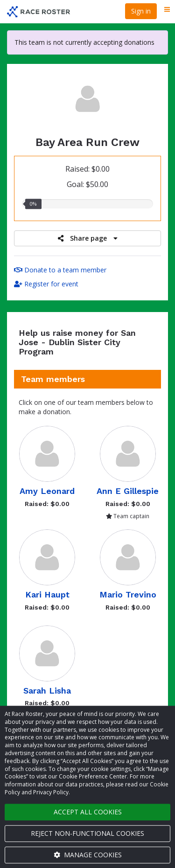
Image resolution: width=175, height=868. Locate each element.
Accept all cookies (88, 812)
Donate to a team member (60, 270)
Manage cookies (88, 855)
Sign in (141, 11)
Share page (88, 238)
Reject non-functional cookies (87, 833)
